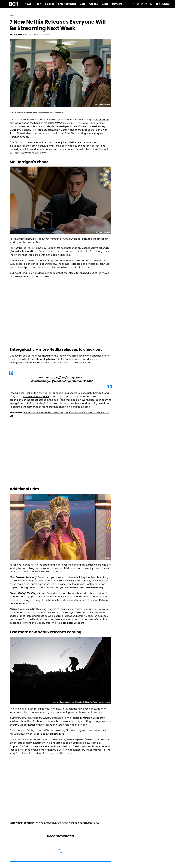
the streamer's (41, 134)
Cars (83, 4)
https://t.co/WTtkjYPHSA (67, 378)
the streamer (102, 120)
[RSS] (151, 4)
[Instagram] (142, 4)
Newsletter (163, 4)
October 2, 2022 (83, 381)
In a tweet (15, 273)
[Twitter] (138, 4)
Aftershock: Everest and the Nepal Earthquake (37, 718)
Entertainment (67, 4)
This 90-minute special (36, 397)
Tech (38, 4)
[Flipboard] (146, 4)
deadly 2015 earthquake (23, 725)
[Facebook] (134, 4)
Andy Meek (17, 34)
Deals (105, 4)
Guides (94, 4)
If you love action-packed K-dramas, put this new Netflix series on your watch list (59, 414)
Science (50, 4)
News (28, 4)
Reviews (117, 4)
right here (93, 393)
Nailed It (14, 609)
